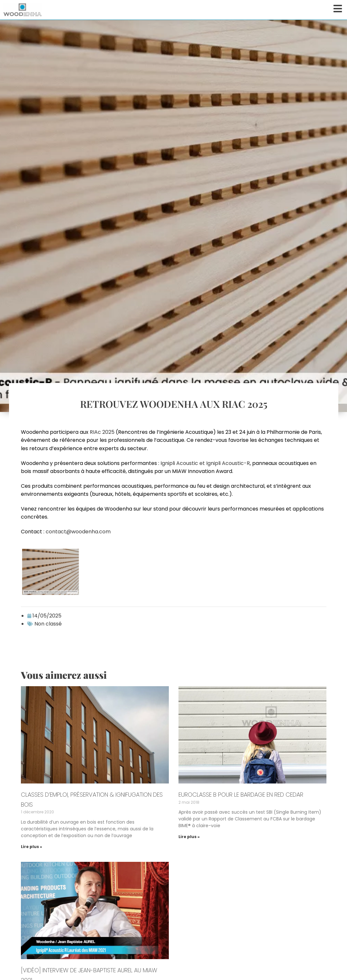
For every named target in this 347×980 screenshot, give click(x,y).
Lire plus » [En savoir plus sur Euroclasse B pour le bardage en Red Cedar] (189, 837)
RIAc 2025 (102, 432)
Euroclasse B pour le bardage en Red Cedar (241, 795)
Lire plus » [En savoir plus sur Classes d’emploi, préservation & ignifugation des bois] (32, 847)
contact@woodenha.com (78, 532)
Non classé (48, 624)
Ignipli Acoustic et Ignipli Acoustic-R (205, 463)
